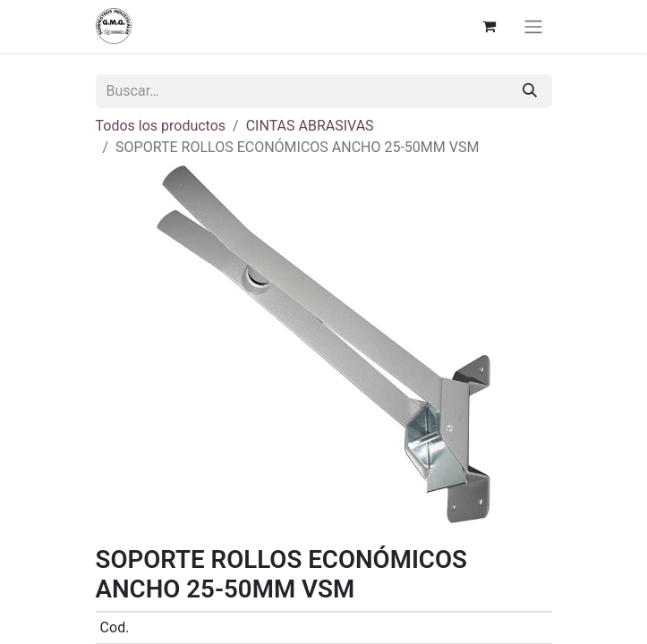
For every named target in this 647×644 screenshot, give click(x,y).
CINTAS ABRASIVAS (310, 126)
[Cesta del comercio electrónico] (490, 26)
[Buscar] (530, 91)
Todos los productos (161, 126)
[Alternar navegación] (533, 26)
